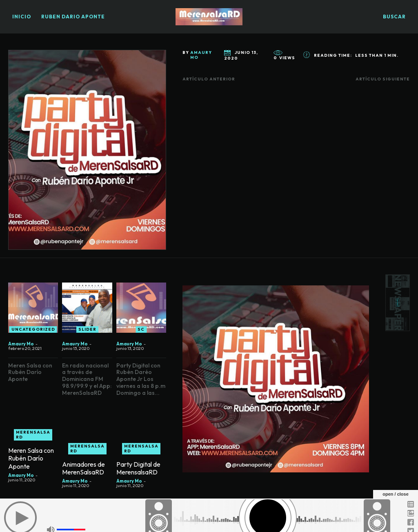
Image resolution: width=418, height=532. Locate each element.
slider (87, 334)
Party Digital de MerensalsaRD (138, 473)
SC (141, 334)
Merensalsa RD (33, 440)
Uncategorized (33, 334)
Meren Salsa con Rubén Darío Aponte (31, 463)
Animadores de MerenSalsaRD (83, 473)
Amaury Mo (201, 55)
